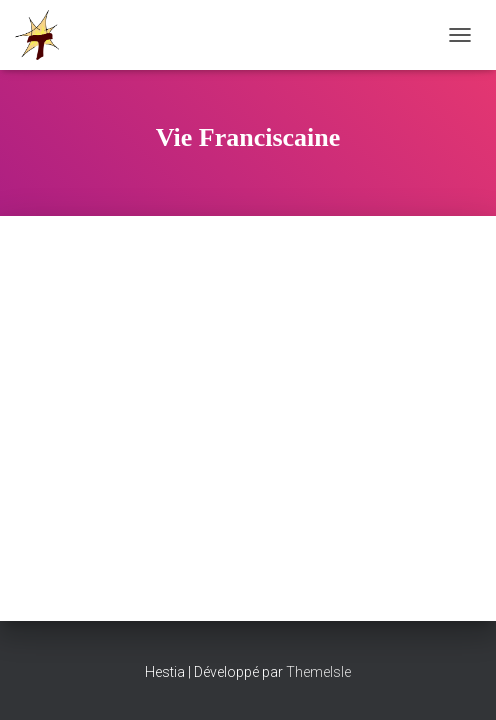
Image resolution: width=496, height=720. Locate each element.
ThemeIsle (318, 672)
